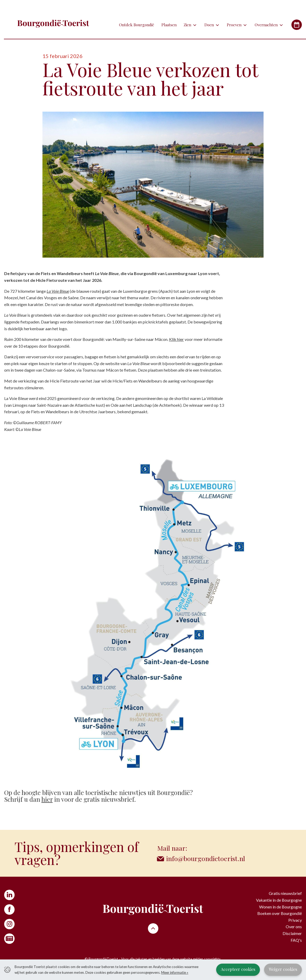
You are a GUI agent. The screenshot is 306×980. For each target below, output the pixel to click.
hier (47, 799)
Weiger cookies (283, 969)
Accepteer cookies (238, 969)
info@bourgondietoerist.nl (206, 858)
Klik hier (176, 339)
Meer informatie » (175, 972)
